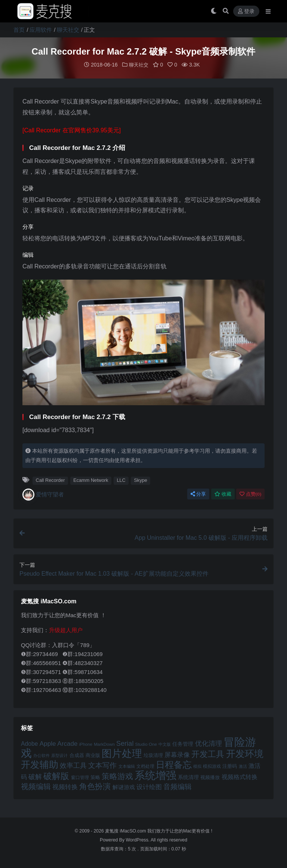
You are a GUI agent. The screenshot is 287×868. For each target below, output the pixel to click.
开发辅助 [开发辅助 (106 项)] (40, 764)
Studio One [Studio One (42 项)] (146, 744)
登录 (246, 11)
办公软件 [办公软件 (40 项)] (41, 755)
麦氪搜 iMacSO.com (126, 831)
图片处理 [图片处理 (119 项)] (122, 753)
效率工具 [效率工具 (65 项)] (73, 765)
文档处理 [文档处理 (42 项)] (145, 766)
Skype (141, 480)
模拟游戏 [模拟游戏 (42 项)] (212, 766)
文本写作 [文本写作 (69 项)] (102, 765)
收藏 (223, 494)
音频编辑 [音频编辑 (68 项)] (178, 786)
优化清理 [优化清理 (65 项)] (209, 743)
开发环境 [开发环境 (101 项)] (245, 753)
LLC (121, 480)
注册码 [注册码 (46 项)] (230, 766)
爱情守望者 (43, 494)
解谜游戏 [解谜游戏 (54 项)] (124, 787)
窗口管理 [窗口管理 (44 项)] (80, 777)
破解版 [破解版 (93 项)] (56, 776)
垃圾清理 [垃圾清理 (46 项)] (153, 755)
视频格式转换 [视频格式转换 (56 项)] (240, 776)
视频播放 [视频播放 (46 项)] (210, 777)
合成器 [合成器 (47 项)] (77, 755)
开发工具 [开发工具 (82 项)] (208, 754)
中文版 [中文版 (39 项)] (165, 744)
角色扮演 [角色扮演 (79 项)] (95, 786)
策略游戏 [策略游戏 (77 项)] (117, 776)
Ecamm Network (91, 480)
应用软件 (41, 30)
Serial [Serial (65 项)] (125, 743)
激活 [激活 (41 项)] (243, 766)
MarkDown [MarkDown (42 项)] (104, 744)
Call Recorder (50, 480)
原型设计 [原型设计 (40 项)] (59, 755)
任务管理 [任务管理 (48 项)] (183, 744)
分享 (198, 494)
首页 (19, 30)
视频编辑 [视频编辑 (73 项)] (36, 786)
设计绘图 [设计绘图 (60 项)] (149, 787)
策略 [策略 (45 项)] (95, 777)
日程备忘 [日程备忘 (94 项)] (174, 764)
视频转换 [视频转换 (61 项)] (65, 787)
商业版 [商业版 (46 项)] (93, 755)
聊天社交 (68, 30)
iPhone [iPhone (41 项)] (86, 744)
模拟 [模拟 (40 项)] (197, 766)
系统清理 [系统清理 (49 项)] (188, 777)
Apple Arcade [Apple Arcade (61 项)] (59, 743)
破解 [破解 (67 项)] (35, 776)
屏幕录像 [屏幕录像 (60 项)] (177, 755)
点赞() (250, 494)
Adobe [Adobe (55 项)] (30, 743)
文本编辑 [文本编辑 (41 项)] (127, 766)
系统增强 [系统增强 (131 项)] (155, 775)
